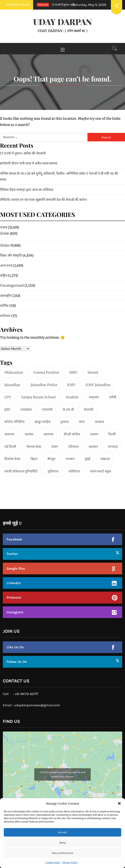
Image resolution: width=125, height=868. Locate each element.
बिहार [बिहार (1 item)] (34, 459)
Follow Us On (17, 662)
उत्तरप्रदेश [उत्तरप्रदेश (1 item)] (26, 410)
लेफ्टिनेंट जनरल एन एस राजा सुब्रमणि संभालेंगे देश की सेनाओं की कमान (43, 200)
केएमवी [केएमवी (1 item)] (89, 410)
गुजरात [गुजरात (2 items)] (64, 422)
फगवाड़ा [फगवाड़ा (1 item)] (113, 447)
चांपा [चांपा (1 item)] (82, 422)
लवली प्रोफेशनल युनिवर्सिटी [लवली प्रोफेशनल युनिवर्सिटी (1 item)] (21, 471)
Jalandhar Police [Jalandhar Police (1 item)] (44, 385)
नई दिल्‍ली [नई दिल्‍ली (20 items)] (10, 447)
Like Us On (15, 647)
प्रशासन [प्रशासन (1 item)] (93, 447)
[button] (119, 803)
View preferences (62, 853)
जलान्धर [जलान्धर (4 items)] (9, 434)
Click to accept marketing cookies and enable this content (63, 774)
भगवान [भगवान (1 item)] (70, 459)
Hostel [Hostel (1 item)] (93, 372)
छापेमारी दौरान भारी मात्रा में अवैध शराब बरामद (29, 163)
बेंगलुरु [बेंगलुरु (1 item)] (51, 459)
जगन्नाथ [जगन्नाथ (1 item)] (99, 422)
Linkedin (14, 583)
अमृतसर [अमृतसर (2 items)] (94, 397)
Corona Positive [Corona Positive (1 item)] (46, 372)
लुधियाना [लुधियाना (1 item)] (53, 471)
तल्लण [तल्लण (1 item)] (94, 434)
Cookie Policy (53, 862)
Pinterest (14, 597)
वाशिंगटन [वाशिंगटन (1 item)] (74, 471)
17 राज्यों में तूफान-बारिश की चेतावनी (62, 5)
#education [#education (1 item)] (14, 372)
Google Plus (16, 569)
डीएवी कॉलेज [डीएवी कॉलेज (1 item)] (72, 434)
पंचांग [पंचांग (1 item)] (55, 447)
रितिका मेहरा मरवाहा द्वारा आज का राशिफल (27, 190)
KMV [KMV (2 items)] (71, 385)
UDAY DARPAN (62, 22)
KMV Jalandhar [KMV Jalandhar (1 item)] (98, 385)
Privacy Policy (70, 862)
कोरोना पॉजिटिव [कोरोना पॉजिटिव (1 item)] (14, 422)
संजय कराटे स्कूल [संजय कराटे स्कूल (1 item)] (101, 471)
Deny (62, 843)
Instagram (15, 612)
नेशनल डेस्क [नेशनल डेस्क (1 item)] (34, 447)
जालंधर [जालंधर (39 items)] (29, 434)
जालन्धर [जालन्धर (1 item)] (48, 434)
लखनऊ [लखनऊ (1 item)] (105, 459)
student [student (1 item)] (72, 397)
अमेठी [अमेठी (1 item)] (113, 397)
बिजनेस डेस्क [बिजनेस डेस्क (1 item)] (12, 459)
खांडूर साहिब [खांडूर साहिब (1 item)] (42, 422)
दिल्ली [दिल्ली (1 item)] (112, 434)
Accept (62, 832)
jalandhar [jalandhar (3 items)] (12, 385)
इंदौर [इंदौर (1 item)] (7, 410)
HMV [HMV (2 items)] (73, 372)
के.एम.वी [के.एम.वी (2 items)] (68, 410)
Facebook (14, 539)
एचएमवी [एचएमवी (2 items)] (47, 410)
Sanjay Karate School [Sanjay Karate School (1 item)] (38, 397)
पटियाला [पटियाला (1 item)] (73, 447)
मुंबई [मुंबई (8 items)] (88, 459)
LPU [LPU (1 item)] (8, 397)
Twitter (12, 554)
